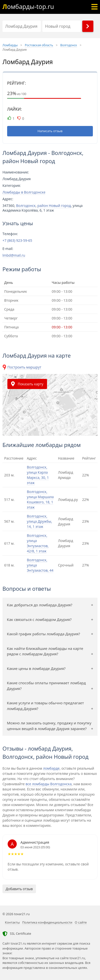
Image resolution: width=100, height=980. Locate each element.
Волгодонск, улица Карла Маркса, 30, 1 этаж (38, 475)
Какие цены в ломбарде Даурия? (36, 668)
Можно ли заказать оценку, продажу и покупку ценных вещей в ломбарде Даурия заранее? (49, 726)
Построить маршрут (24, 367)
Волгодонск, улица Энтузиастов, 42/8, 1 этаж (38, 543)
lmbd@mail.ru (14, 255)
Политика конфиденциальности (47, 922)
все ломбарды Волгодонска (49, 784)
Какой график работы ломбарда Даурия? (43, 634)
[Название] (22, 26)
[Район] (62, 26)
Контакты (12, 922)
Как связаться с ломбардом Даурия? (39, 619)
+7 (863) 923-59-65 (17, 241)
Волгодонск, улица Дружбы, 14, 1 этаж (39, 521)
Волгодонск (26, 206)
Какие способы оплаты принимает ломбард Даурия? (46, 686)
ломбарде (51, 768)
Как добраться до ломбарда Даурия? (40, 605)
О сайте (81, 922)
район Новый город (54, 206)
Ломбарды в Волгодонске (24, 192)
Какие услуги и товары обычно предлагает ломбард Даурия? (45, 706)
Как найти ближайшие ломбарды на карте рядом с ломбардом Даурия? (45, 651)
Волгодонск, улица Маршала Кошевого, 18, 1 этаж (40, 499)
